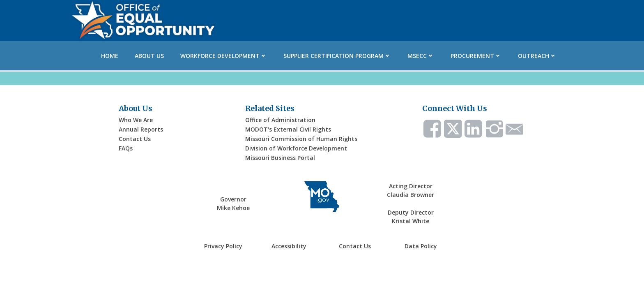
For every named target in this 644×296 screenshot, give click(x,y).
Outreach (537, 56)
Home (110, 56)
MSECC (421, 56)
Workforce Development (224, 56)
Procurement (476, 56)
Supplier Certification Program (337, 56)
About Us (149, 56)
